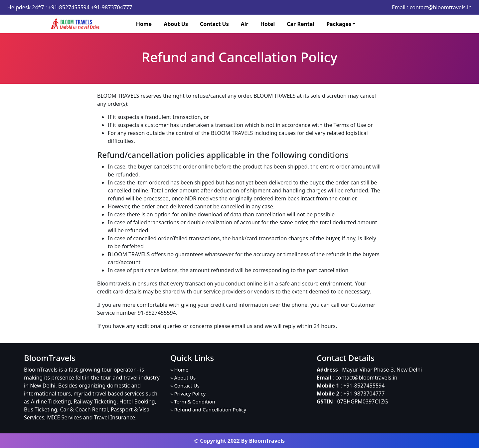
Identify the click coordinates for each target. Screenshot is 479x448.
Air (245, 24)
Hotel (268, 24)
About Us (176, 24)
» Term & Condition (193, 401)
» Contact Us (185, 386)
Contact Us (214, 24)
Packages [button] (339, 24)
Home (144, 24)
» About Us (183, 378)
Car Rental (301, 24)
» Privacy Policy (188, 393)
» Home (179, 370)
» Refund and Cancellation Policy (208, 409)
